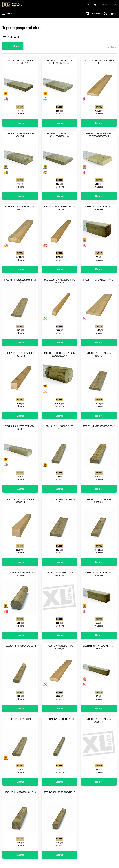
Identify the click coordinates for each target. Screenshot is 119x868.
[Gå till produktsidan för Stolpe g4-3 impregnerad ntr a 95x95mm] (99, 235)
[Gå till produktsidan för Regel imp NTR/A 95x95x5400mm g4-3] (20, 820)
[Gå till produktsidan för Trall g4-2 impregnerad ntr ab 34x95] (59, 454)
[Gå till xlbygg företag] (105, 5)
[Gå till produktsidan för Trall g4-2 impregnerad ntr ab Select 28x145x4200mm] (59, 88)
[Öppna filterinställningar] (13, 46)
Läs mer (20, 123)
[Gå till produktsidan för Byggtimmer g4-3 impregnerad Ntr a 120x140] (20, 601)
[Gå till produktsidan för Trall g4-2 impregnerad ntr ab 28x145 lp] (99, 381)
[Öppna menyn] (8, 14)
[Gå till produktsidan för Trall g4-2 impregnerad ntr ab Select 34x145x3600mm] (99, 161)
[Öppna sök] (88, 5)
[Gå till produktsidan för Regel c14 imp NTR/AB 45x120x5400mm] (99, 454)
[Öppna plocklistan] (95, 5)
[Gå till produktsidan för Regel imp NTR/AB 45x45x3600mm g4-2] (59, 747)
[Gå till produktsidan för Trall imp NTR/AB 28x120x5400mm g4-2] (99, 88)
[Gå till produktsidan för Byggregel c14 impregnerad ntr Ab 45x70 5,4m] (59, 235)
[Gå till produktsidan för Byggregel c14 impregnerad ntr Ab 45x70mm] (20, 454)
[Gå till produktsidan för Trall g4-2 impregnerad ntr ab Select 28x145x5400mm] (59, 161)
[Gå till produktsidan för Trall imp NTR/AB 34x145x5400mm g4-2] (99, 308)
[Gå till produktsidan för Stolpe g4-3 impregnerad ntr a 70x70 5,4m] (20, 381)
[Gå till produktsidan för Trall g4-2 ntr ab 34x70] (20, 747)
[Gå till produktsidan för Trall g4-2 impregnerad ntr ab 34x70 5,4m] (59, 601)
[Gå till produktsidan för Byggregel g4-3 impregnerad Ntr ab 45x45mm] (99, 674)
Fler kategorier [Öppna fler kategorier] (12, 37)
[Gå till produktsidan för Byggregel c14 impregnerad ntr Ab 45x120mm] (20, 161)
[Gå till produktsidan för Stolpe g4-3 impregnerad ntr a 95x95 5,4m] (20, 527)
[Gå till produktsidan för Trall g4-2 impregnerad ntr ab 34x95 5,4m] (99, 527)
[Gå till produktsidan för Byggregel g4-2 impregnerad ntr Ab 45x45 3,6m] (59, 308)
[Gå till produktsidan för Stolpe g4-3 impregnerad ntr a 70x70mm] (99, 601)
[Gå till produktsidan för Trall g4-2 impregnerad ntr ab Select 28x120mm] (20, 88)
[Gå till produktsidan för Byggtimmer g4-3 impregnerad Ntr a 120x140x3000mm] (59, 381)
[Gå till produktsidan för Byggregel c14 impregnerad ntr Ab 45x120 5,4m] (20, 235)
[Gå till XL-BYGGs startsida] (30, 5)
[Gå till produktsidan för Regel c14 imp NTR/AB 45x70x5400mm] (20, 674)
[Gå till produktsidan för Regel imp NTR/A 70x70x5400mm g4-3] (59, 820)
